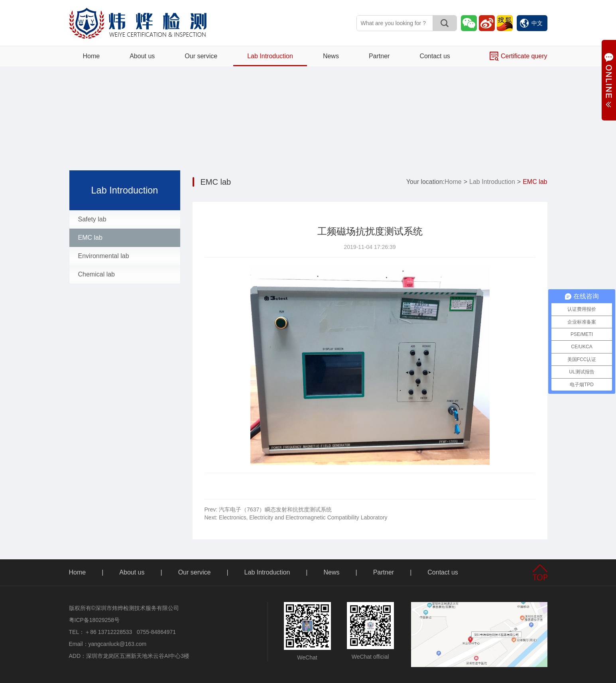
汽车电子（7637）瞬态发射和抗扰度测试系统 (268, 509)
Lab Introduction (270, 56)
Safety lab (92, 219)
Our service (201, 56)
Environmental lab (104, 256)
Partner (379, 56)
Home (92, 56)
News (331, 56)
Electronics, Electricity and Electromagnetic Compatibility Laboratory (296, 517)
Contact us (435, 56)
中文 (531, 23)
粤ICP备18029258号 (94, 620)
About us (142, 56)
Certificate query (518, 56)
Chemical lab (96, 274)
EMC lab (90, 238)
